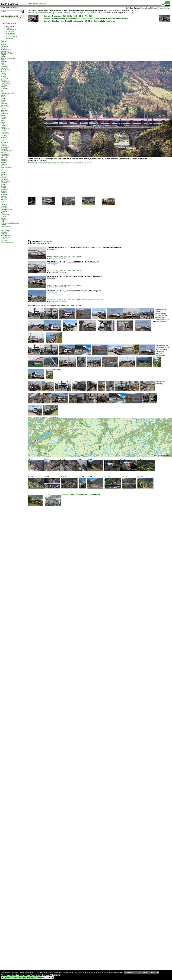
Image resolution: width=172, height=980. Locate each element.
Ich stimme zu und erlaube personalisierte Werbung (21, 978)
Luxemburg (4, 132)
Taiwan (3, 203)
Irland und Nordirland (8, 93)
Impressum (43, 4)
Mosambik (4, 149)
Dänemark (4, 68)
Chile (2, 63)
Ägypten (3, 41)
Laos (2, 124)
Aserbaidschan (6, 50)
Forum (30, 4)
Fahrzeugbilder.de (11, 30)
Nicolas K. (31, 163)
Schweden (4, 183)
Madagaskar (5, 134)
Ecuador (4, 72)
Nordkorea (4, 157)
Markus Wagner (52, 249)
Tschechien (4, 208)
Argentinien (5, 46)
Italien (3, 99)
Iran (2, 92)
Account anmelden (164, 8)
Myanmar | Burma (7, 151)
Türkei (3, 213)
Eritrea (3, 73)
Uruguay (4, 220)
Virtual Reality (5, 236)
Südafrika (4, 200)
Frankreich (4, 78)
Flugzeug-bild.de (10, 33)
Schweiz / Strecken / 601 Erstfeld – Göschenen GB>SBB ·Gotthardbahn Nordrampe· (80, 21)
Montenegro (5, 147)
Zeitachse (4, 241)
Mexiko (3, 141)
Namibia (3, 152)
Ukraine (3, 216)
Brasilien (4, 60)
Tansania (4, 205)
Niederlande (5, 156)
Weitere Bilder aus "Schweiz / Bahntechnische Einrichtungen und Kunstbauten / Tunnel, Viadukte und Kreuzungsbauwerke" (161, 316)
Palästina (4, 164)
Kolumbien (4, 114)
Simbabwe (4, 189)
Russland (4, 176)
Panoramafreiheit (6, 168)
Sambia (3, 178)
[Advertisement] (47, 41)
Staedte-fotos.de (10, 35)
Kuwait (3, 122)
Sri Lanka (4, 198)
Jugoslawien (5, 105)
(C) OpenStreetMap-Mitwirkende (160, 455)
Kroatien (4, 119)
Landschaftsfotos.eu (11, 36)
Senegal (3, 186)
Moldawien (4, 142)
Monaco (3, 144)
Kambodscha (5, 107)
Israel (3, 97)
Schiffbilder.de (10, 31)
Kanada (3, 109)
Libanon (3, 127)
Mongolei (4, 146)
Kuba (3, 120)
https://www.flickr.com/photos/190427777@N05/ (50, 163)
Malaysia (4, 136)
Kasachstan (5, 110)
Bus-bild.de (9, 28)
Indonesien (4, 88)
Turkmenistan (5, 215)
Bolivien (3, 56)
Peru (2, 169)
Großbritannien (6, 83)
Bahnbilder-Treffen (7, 53)
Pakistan (4, 163)
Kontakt (36, 4)
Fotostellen (4, 239)
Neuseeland (5, 154)
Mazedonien (5, 139)
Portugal (4, 173)
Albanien (4, 43)
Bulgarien (4, 61)
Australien (4, 51)
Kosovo (3, 117)
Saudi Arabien (5, 181)
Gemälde (4, 232)
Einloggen (154, 8)
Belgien (3, 55)
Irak (2, 90)
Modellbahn (5, 234)
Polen (3, 171)
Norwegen (4, 159)
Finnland (4, 77)
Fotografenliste (6, 237)
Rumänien (4, 174)
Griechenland (5, 82)
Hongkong (4, 85)
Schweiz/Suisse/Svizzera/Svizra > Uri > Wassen (43, 418)
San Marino (5, 179)
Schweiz (60, 13)
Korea (3, 115)
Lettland (3, 125)
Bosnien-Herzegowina (8, 58)
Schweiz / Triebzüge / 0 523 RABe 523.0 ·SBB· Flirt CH (68, 16)
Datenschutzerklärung (7, 242)
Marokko (4, 137)
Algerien (3, 45)
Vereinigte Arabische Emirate (10, 223)
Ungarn (3, 218)
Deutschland (5, 70)
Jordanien (4, 104)
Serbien (3, 188)
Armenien (4, 48)
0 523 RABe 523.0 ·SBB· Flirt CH (84, 13)
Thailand (4, 206)
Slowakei (4, 193)
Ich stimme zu (47, 978)
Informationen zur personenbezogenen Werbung (141, 972)
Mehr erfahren (55, 975)
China (3, 65)
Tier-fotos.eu (9, 38)
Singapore (4, 191)
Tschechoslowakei (7, 210)
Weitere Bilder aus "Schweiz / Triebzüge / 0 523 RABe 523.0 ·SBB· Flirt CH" (55, 306)
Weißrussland (5, 227)
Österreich (4, 161)
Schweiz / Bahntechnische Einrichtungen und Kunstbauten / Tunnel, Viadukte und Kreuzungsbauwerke (86, 19)
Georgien (4, 80)
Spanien (3, 196)
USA (2, 221)
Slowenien (4, 195)
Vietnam (3, 225)
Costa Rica (4, 67)
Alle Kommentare (46, 241)
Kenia (3, 112)
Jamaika (4, 100)
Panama (4, 166)
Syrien (3, 201)
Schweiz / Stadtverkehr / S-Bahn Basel (93, 300)
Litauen (3, 131)
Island (3, 95)
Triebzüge (67, 13)
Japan (3, 102)
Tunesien (4, 211)
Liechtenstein (5, 129)
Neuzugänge (5, 230)
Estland (3, 75)
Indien (3, 87)
